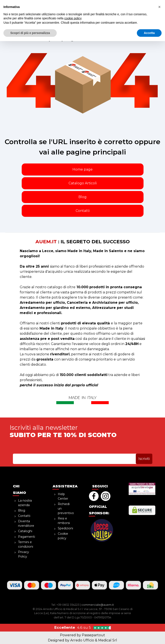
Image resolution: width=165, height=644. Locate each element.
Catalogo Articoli (83, 183)
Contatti (83, 211)
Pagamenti (27, 537)
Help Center (63, 496)
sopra (83, 3)
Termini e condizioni (26, 544)
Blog (82, 197)
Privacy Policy (24, 554)
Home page (82, 169)
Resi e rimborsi (64, 521)
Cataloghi (25, 531)
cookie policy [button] (73, 621)
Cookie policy (63, 536)
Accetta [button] (149, 636)
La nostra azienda (25, 503)
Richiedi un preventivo (66, 508)
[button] (141, 13)
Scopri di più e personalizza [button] (30, 636)
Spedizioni (65, 528)
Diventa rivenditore (26, 523)
